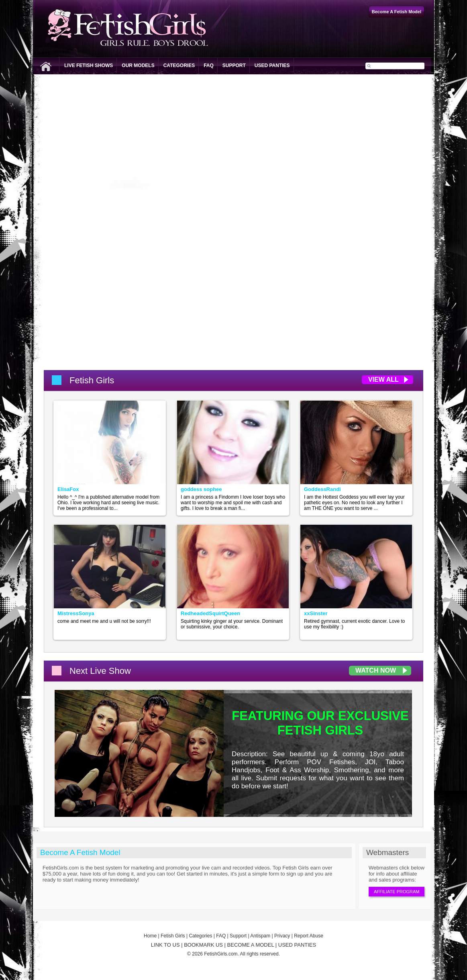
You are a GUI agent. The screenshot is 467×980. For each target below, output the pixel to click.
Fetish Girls (173, 936)
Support (234, 65)
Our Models (138, 65)
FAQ (209, 65)
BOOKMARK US (203, 945)
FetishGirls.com (221, 954)
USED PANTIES (297, 945)
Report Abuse (309, 936)
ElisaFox (68, 489)
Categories (179, 65)
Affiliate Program (397, 892)
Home (150, 936)
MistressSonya (76, 613)
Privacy (282, 936)
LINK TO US (165, 945)
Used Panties (272, 65)
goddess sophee (201, 489)
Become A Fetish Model (80, 852)
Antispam (260, 936)
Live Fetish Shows (89, 65)
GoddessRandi (322, 489)
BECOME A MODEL (251, 945)
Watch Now (376, 670)
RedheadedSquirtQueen (210, 613)
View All (383, 380)
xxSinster (316, 613)
